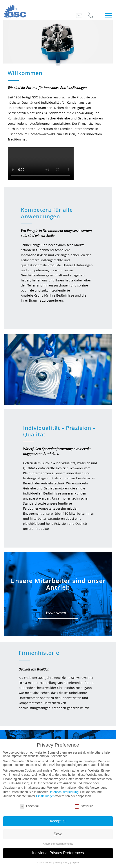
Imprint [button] (75, 863)
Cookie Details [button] (45, 863)
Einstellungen (45, 796)
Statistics (84, 806)
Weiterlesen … (58, 613)
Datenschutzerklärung (63, 792)
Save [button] (58, 834)
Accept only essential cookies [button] (58, 844)
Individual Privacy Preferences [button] (58, 853)
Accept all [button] (58, 821)
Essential (29, 806)
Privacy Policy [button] (62, 863)
